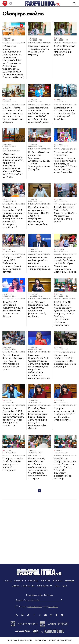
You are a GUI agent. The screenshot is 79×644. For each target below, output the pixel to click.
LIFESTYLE (70, 581)
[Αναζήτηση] (74, 3)
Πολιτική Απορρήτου (35, 607)
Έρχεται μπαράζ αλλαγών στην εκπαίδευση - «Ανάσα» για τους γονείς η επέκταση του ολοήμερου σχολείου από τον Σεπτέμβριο (38, 469)
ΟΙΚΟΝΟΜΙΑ (58, 581)
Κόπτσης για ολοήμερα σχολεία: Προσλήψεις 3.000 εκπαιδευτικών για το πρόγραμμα (65, 361)
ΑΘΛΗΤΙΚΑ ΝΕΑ (28, 586)
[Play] (11, 3)
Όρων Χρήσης (53, 607)
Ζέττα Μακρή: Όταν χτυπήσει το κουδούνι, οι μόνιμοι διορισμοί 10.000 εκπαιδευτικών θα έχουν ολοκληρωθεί (39, 115)
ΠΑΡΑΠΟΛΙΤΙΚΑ (32, 581)
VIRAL (57, 586)
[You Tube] (45, 615)
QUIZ (65, 586)
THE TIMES (45, 581)
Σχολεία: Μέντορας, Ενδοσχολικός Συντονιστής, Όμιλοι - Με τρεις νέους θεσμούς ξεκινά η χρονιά (65, 214)
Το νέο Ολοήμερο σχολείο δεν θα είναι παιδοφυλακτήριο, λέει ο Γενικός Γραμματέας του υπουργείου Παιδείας (65, 265)
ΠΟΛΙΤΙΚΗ (34, 100)
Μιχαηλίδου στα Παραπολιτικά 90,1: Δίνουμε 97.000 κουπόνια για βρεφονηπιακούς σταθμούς (38, 309)
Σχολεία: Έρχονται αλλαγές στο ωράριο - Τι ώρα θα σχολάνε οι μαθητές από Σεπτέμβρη (65, 114)
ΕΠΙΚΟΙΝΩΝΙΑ (40, 640)
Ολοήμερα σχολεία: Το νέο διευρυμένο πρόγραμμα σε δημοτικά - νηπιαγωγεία (13, 464)
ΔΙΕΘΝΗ (16, 586)
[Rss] (17, 615)
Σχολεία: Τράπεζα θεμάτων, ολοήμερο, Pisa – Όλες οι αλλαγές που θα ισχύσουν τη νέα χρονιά (13, 362)
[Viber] (57, 615)
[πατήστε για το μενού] (5, 3)
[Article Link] (14, 29)
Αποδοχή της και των (37, 607)
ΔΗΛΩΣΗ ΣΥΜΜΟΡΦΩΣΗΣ (60, 640)
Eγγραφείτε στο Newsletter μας (39, 595)
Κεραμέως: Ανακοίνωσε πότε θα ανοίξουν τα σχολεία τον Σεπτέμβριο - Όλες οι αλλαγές (65, 414)
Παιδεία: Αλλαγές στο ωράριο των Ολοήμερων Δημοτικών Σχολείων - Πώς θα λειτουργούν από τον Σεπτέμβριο (39, 161)
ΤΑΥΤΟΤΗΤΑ (12, 640)
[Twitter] (40, 615)
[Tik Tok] (28, 615)
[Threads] (51, 615)
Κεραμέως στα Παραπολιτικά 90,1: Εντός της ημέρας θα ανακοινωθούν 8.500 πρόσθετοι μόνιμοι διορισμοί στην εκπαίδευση (13, 417)
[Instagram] (22, 615)
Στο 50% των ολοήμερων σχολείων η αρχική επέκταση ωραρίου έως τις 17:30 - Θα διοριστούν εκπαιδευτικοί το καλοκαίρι (65, 469)
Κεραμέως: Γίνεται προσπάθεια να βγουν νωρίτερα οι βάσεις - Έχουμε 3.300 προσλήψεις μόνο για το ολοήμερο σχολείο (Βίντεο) (38, 418)
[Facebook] (34, 615)
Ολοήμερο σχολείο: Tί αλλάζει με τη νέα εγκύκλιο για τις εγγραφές (39, 50)
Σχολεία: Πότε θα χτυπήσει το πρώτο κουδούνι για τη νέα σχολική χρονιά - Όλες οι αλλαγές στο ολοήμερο (13, 115)
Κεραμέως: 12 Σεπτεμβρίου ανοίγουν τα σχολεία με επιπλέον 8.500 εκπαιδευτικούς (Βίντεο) (13, 309)
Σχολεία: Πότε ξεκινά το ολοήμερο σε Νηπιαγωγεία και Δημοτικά (65, 50)
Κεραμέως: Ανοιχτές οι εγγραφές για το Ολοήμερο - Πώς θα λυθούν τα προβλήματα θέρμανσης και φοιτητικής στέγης (39, 216)
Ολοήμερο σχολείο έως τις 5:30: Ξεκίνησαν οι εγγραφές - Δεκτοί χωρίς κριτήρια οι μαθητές (12, 265)
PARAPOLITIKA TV (45, 586)
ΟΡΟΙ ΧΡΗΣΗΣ (26, 640)
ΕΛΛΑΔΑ (8, 38)
